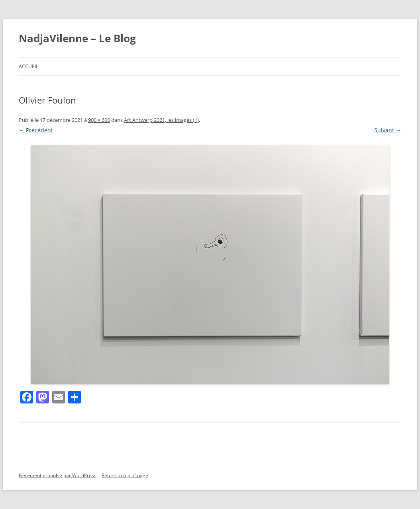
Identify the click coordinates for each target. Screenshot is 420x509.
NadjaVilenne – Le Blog (77, 38)
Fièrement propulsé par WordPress (58, 475)
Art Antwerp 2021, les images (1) (161, 120)
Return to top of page (125, 475)
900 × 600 (99, 120)
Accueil (28, 66)
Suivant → (388, 130)
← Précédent (36, 130)
